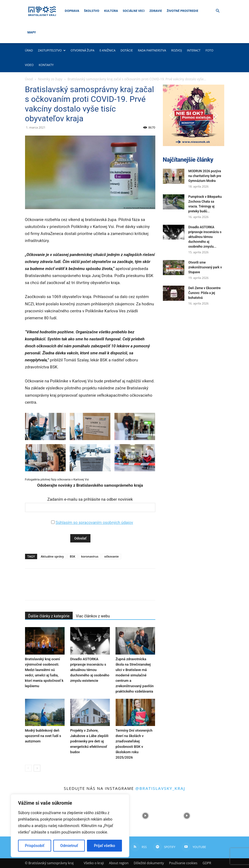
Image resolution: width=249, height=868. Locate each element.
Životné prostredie (183, 11)
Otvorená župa (83, 50)
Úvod (29, 79)
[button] (218, 11)
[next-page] (37, 768)
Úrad (29, 50)
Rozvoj (177, 50)
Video (29, 65)
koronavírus (90, 556)
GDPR (207, 863)
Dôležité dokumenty (149, 863)
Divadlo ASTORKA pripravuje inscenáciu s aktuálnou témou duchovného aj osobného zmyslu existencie (90, 670)
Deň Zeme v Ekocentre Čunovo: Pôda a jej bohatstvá (205, 293)
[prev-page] (28, 768)
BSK (72, 556)
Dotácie (127, 50)
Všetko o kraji (94, 863)
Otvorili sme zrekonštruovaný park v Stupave (205, 267)
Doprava (72, 11)
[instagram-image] (145, 816)
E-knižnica (108, 50)
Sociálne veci (134, 11)
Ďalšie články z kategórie (49, 616)
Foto (210, 50)
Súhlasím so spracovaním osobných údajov (94, 523)
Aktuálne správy (52, 556)
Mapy (32, 32)
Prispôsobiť (35, 846)
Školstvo (92, 11)
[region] (70, 826)
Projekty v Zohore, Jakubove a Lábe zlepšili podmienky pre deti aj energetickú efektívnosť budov (89, 741)
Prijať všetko (104, 846)
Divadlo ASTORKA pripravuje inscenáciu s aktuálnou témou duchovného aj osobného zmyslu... (205, 237)
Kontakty (46, 65)
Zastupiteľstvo (52, 50)
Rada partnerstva (152, 50)
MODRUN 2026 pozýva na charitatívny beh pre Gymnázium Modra (205, 176)
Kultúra (111, 11)
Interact (194, 50)
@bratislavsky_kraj (160, 788)
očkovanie (111, 556)
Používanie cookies (183, 863)
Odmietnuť (69, 846)
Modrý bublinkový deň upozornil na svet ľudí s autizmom (43, 736)
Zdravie (156, 11)
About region (119, 863)
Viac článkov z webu (93, 616)
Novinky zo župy (50, 79)
